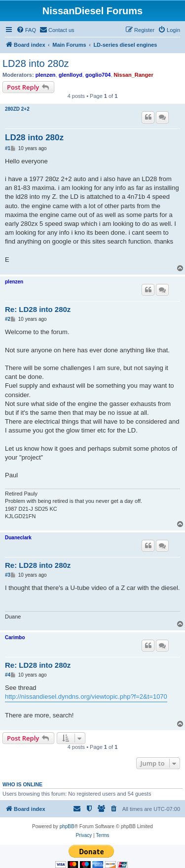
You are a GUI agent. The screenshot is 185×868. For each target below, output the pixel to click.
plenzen (46, 75)
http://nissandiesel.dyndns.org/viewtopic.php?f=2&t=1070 (86, 697)
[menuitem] (26, 30)
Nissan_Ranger (134, 75)
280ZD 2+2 (17, 109)
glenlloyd (71, 75)
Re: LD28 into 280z (38, 309)
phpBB (67, 826)
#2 (8, 319)
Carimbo (15, 637)
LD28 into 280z (36, 63)
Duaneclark (18, 538)
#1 (8, 148)
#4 (8, 675)
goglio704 (98, 75)
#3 (8, 575)
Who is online (22, 784)
